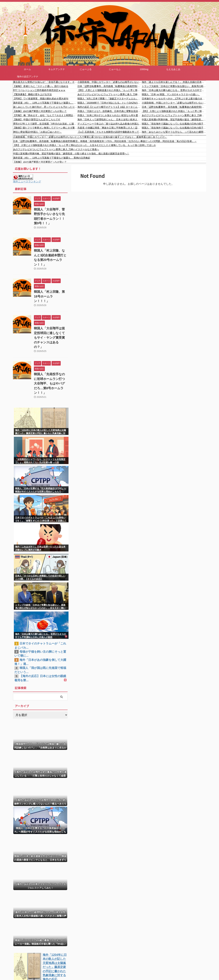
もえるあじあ (173, 69)
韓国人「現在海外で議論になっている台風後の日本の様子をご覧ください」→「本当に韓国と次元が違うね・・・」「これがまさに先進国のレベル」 (174, 124)
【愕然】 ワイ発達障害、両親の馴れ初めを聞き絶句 (41, 99)
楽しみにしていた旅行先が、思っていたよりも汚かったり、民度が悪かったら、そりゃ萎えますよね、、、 (45, 107)
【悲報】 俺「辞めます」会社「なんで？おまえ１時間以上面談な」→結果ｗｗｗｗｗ (45, 115)
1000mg (144, 69)
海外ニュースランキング (27, 182)
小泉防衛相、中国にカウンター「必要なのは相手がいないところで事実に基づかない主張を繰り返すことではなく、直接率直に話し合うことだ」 (110, 82)
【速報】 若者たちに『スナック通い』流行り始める (41, 86)
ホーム (27, 69)
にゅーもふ (115, 69)
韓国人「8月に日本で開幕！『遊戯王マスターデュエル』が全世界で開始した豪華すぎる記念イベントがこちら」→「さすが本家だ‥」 (110, 99)
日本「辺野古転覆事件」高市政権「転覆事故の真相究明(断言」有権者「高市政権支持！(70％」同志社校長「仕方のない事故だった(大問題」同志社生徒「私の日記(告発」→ (110, 86)
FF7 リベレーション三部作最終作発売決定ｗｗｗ (39, 90)
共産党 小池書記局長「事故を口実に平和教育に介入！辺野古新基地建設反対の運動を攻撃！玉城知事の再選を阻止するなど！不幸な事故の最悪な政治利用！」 (110, 128)
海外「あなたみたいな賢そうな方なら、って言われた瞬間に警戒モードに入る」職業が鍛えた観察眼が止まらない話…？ (174, 132)
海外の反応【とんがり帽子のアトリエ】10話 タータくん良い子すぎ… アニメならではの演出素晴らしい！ (110, 107)
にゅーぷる (86, 69)
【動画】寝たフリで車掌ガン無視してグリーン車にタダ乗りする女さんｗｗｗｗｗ (45, 128)
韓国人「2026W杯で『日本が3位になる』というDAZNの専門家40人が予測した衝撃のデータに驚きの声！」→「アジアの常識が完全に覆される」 (110, 103)
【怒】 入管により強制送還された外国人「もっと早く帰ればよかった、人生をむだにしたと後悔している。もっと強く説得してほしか (110, 90)
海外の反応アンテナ (28, 77)
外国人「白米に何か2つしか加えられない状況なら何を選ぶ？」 (110, 115)
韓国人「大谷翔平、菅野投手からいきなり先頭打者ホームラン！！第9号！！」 (50, 213)
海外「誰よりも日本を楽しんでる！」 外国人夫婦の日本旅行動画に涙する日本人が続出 (174, 82)
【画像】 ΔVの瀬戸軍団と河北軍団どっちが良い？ (40, 111)
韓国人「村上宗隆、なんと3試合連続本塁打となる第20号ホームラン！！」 (51, 248)
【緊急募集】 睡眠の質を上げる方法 (32, 94)
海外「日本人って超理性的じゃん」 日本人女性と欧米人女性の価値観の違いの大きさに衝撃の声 (110, 120)
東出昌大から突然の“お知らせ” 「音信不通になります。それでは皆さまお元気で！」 (45, 82)
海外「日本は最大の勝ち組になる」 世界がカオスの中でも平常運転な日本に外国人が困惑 (174, 90)
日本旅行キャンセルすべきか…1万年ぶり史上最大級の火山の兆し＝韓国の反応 (174, 99)
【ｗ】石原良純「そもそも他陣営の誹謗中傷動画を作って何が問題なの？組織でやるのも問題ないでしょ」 (110, 132)
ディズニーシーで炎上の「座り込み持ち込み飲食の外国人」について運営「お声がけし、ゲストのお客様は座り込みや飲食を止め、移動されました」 (110, 124)
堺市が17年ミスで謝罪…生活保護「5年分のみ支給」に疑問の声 (45, 124)
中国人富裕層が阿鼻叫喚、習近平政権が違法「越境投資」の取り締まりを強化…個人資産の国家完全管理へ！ (174, 120)
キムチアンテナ (57, 69)
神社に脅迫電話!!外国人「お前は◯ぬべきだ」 (37, 132)
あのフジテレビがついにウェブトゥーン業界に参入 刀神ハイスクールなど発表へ (110, 94)
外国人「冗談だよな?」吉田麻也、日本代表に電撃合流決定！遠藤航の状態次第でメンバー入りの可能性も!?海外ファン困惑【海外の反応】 (110, 111)
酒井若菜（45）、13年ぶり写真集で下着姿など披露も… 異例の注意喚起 (45, 103)
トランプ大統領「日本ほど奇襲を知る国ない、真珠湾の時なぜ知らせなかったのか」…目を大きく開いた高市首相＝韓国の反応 (174, 86)
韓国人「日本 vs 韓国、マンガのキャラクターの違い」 (171, 94)
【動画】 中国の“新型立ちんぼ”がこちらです (37, 120)
